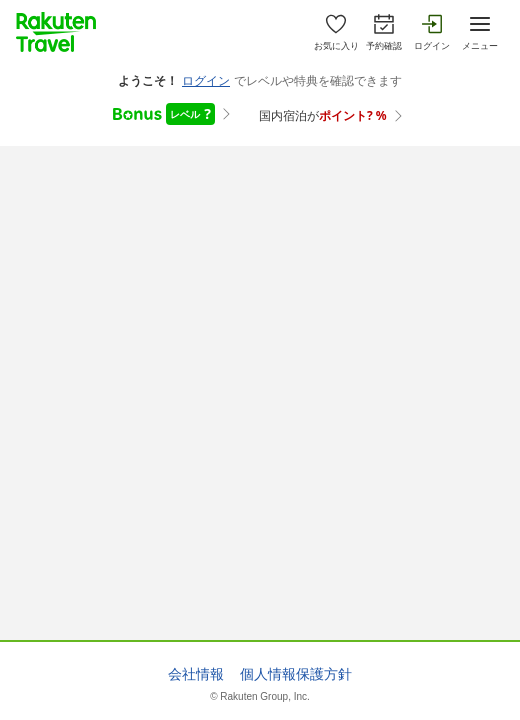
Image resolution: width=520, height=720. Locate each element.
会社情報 (196, 674)
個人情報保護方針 (296, 674)
